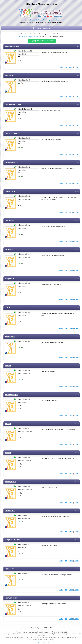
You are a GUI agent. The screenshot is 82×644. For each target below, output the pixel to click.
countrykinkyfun (12, 133)
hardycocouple (11, 395)
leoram (8, 366)
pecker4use (10, 337)
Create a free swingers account (29, 36)
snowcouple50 (11, 162)
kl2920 (7, 308)
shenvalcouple (11, 598)
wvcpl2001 (9, 279)
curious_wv (10, 511)
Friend (76, 67)
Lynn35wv (9, 221)
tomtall (8, 453)
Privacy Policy (47, 643)
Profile (61, 67)
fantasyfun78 (10, 482)
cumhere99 (10, 569)
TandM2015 (10, 191)
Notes (71, 67)
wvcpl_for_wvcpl (12, 540)
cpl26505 (9, 250)
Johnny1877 (10, 75)
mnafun (8, 424)
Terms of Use (36, 643)
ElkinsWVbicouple (13, 104)
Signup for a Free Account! (42, 41)
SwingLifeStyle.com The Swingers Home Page (45, 20)
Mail (66, 67)
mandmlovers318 (12, 46)
